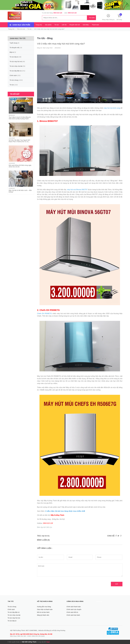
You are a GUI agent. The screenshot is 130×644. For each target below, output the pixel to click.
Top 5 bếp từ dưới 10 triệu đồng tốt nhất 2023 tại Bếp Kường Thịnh (20, 118)
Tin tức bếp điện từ (16, 71)
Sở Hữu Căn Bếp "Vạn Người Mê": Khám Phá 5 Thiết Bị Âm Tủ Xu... (20, 141)
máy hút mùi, (46, 536)
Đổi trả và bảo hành (43, 612)
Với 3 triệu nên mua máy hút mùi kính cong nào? (61, 44)
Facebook (99, 602)
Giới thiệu (86, 25)
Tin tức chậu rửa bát (16, 66)
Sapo (48, 642)
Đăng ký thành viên (43, 615)
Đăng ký (112, 20)
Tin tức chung (14, 80)
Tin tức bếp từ (14, 57)
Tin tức (57, 25)
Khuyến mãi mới (75, 25)
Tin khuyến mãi (14, 48)
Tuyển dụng (13, 43)
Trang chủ (39, 25)
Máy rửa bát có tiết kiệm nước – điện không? (20, 191)
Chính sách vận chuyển (74, 609)
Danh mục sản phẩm (21, 25)
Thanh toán (95, 25)
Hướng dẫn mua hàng (44, 607)
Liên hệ (64, 25)
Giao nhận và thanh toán (45, 609)
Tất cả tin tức (21, 29)
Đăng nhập (105, 20)
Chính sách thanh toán (74, 607)
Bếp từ (12, 52)
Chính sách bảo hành (73, 615)
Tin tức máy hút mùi (16, 62)
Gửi (117, 584)
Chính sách (13, 75)
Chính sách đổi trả (72, 612)
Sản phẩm (48, 25)
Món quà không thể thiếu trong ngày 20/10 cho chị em (20, 166)
